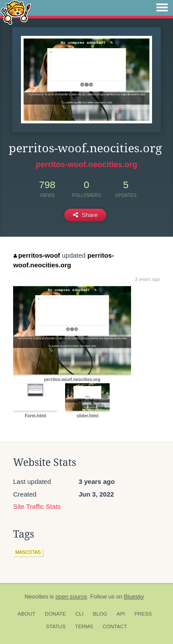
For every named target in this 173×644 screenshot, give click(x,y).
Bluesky (134, 597)
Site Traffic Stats (37, 506)
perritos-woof (37, 255)
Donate (55, 614)
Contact (115, 626)
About (26, 614)
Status (56, 626)
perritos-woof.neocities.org (86, 164)
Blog (100, 614)
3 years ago (147, 279)
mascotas (28, 552)
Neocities (36, 597)
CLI (80, 614)
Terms (84, 626)
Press (143, 614)
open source (71, 597)
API (121, 614)
